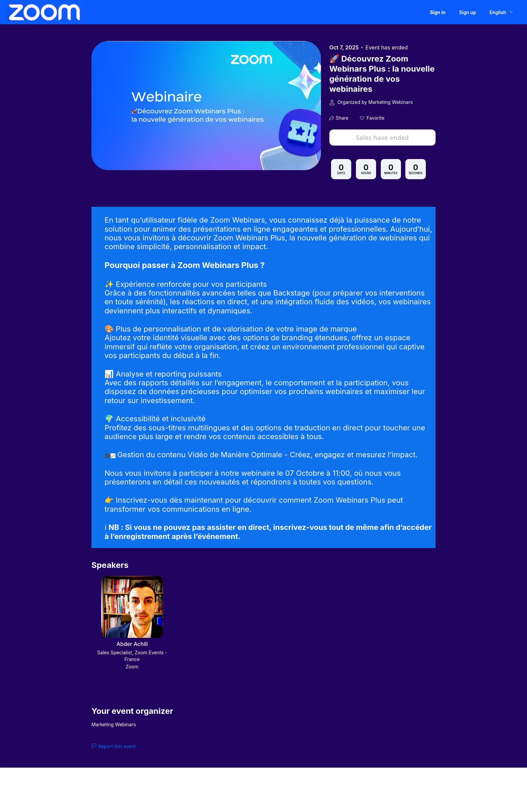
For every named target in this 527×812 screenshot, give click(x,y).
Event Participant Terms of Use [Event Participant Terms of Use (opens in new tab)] (135, 792)
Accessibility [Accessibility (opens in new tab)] (410, 792)
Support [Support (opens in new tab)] (360, 792)
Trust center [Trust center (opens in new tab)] (337, 792)
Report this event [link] (114, 746)
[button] (372, 118)
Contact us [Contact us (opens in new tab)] (383, 792)
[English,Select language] (502, 12)
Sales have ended (382, 138)
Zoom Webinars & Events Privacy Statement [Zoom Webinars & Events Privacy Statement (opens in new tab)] (279, 792)
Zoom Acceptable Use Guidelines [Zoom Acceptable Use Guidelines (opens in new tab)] (201, 792)
